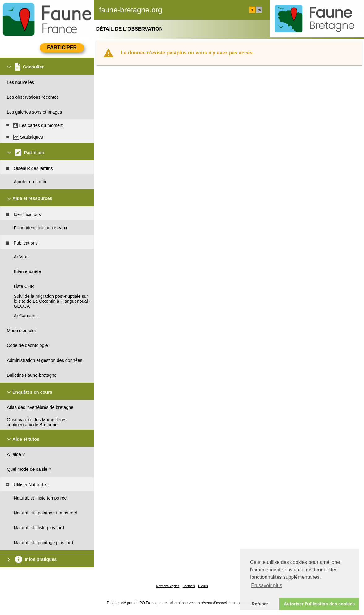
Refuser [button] (260, 604)
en (259, 10)
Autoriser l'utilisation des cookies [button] (319, 604)
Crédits (203, 586)
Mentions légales (168, 586)
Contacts (189, 586)
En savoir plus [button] (267, 585)
